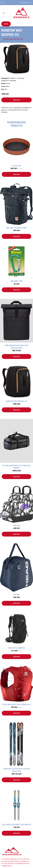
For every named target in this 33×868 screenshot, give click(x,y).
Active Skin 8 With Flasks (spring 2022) (16, 704)
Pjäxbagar (13, 80)
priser (6, 24)
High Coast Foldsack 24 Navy (16, 228)
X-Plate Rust (17, 166)
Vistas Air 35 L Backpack (16, 648)
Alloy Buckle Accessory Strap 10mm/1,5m (16, 824)
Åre (4, 3)
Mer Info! (17, 100)
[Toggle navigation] (4, 13)
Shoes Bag (17, 525)
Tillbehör (13, 78)
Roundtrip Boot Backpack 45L (17, 401)
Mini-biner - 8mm (17, 281)
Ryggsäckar (5, 80)
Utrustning (20, 78)
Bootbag (16, 594)
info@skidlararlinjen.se (25, 3)
